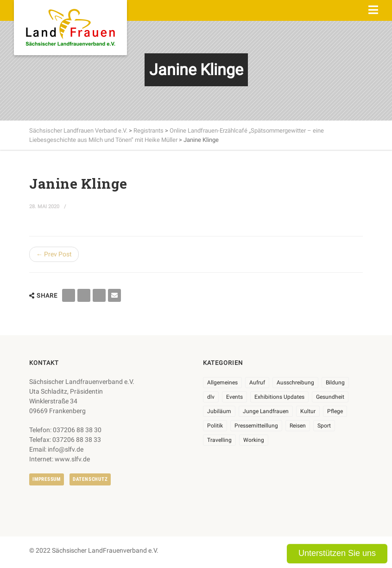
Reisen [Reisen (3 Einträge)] (298, 426)
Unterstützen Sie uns (337, 553)
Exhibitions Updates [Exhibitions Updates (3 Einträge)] (279, 397)
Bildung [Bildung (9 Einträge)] (335, 383)
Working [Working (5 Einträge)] (254, 440)
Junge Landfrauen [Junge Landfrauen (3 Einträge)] (266, 411)
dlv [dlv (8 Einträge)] (211, 397)
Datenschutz (90, 479)
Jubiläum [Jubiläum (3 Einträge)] (219, 411)
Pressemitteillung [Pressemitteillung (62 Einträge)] (256, 426)
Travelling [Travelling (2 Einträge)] (219, 440)
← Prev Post (54, 254)
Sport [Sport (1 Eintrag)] (324, 426)
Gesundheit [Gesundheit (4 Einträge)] (330, 397)
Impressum (47, 479)
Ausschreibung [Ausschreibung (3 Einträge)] (295, 383)
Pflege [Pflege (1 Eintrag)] (335, 411)
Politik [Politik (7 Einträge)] (215, 426)
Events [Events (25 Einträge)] (234, 397)
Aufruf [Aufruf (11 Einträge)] (257, 383)
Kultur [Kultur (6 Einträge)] (308, 411)
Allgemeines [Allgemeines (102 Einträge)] (222, 383)
